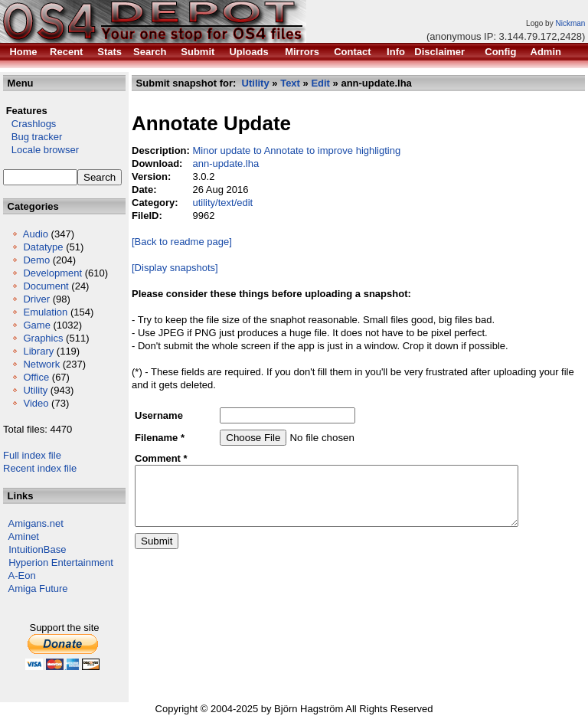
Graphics (43, 338)
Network (41, 364)
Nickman (570, 23)
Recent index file (40, 468)
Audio (36, 234)
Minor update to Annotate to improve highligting (296, 150)
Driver (36, 299)
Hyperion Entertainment (61, 562)
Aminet (24, 536)
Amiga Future (38, 588)
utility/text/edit (222, 203)
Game (36, 325)
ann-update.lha (225, 163)
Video (36, 403)
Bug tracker (33, 137)
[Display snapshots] (175, 268)
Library (38, 351)
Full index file (32, 455)
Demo (36, 260)
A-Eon (22, 575)
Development (52, 273)
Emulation (45, 312)
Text (290, 83)
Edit (320, 83)
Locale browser (41, 150)
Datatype (43, 247)
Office (36, 377)
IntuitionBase (37, 549)
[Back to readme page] (182, 242)
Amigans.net (36, 523)
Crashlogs (29, 124)
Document (46, 286)
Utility (35, 390)
